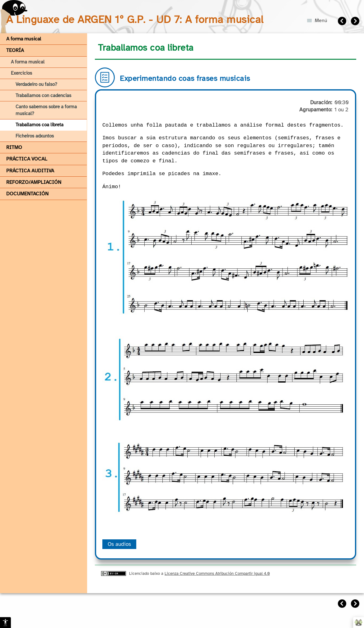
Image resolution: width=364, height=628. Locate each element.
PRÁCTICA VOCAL (27, 159)
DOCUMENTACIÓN (27, 194)
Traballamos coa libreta (40, 125)
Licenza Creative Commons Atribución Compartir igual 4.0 (217, 573)
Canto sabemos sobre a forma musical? (46, 110)
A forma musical (24, 39)
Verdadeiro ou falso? (36, 84)
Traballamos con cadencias (43, 95)
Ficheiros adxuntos (35, 136)
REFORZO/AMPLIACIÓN (34, 182)
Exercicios (21, 73)
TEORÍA (15, 50)
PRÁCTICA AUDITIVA (30, 171)
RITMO (14, 147)
